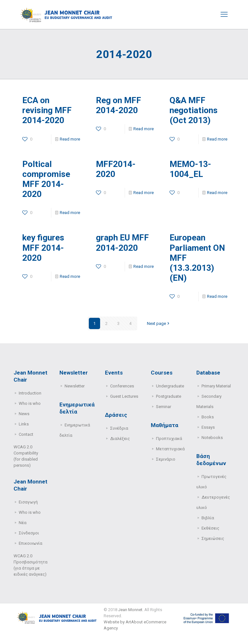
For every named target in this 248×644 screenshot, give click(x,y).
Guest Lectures (124, 396)
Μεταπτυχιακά (170, 449)
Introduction (30, 393)
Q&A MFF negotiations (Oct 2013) (194, 110)
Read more (70, 139)
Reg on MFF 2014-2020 (119, 105)
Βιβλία (208, 518)
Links (24, 424)
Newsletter (75, 386)
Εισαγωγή (28, 502)
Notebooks (212, 438)
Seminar (164, 407)
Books (208, 417)
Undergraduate (170, 386)
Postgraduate (169, 396)
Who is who (30, 403)
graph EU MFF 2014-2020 (122, 243)
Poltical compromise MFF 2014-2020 (46, 179)
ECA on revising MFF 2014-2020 (47, 110)
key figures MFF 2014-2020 (43, 248)
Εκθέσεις (210, 528)
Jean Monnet (130, 610)
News (24, 414)
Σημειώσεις (213, 538)
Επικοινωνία (31, 543)
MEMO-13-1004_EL (190, 169)
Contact (26, 434)
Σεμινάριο (166, 459)
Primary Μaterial (216, 386)
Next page (159, 323)
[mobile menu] (224, 15)
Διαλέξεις (120, 439)
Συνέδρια (119, 428)
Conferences (122, 386)
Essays (208, 427)
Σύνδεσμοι (29, 533)
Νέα (23, 523)
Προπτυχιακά (169, 439)
